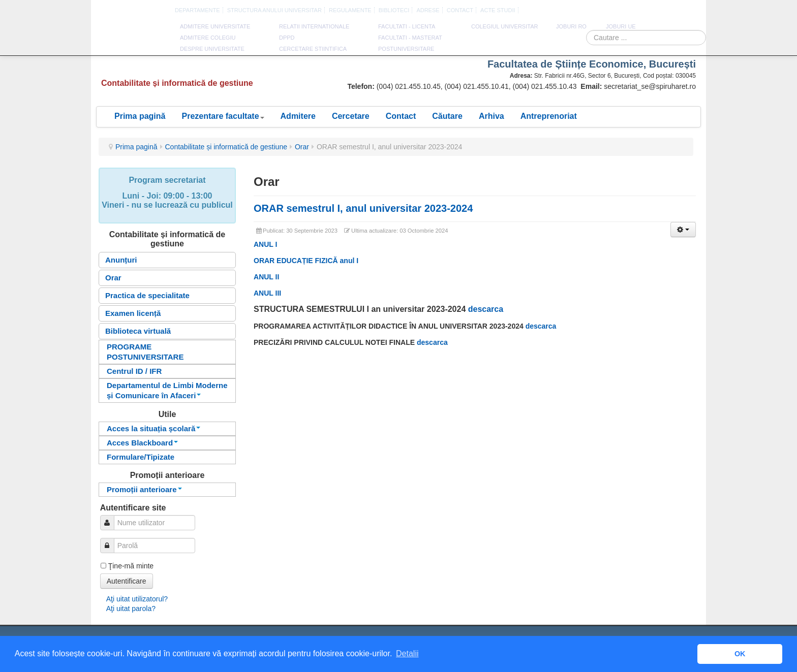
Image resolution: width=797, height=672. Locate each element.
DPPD (287, 38)
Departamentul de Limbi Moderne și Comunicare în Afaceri (167, 390)
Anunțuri (121, 260)
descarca (486, 309)
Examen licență (133, 313)
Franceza (684, 11)
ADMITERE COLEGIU (208, 38)
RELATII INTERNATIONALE (314, 26)
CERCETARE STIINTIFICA (313, 49)
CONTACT (460, 10)
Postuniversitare (406, 49)
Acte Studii (498, 10)
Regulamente (350, 10)
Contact (401, 116)
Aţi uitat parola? (131, 609)
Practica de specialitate (147, 295)
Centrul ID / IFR (134, 371)
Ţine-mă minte (131, 566)
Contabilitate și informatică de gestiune (226, 147)
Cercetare (351, 116)
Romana (660, 11)
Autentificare (127, 581)
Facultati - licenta (407, 26)
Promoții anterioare (144, 489)
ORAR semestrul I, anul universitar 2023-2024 (363, 208)
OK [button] (740, 654)
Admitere (298, 116)
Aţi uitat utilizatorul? (137, 599)
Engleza (672, 11)
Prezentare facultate (223, 116)
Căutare (447, 116)
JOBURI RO (571, 26)
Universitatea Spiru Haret (131, 40)
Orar (302, 147)
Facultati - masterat (410, 38)
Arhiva (492, 116)
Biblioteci (394, 10)
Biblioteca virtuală (138, 331)
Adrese (428, 10)
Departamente (197, 10)
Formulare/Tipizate (141, 457)
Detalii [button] (407, 653)
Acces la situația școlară (154, 428)
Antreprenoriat (549, 116)
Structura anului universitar (274, 10)
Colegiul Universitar (504, 26)
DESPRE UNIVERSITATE (212, 49)
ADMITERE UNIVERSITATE (215, 26)
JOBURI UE (621, 26)
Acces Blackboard (142, 443)
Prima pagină (140, 116)
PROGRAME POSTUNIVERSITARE (145, 352)
